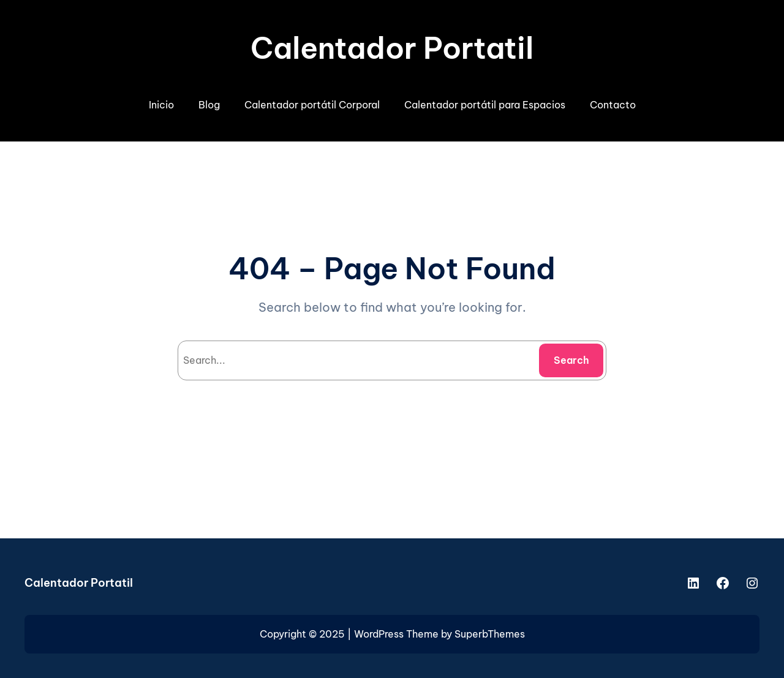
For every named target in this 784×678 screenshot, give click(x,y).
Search (571, 360)
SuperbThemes (490, 634)
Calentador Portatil (392, 48)
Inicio (161, 105)
